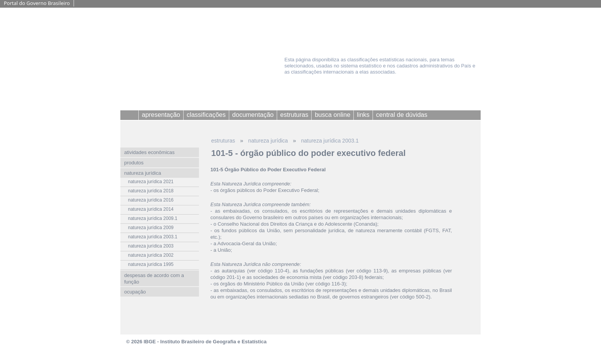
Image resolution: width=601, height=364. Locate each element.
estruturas (223, 141)
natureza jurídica (268, 141)
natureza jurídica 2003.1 (330, 141)
